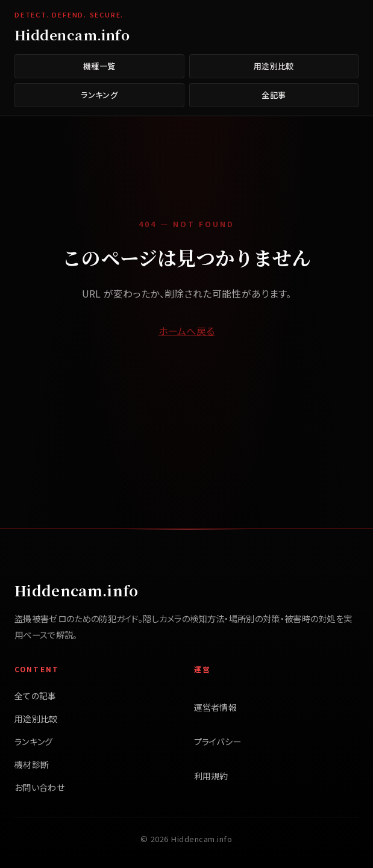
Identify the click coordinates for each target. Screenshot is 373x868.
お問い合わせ (39, 787)
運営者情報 (216, 707)
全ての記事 (36, 696)
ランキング (99, 95)
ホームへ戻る (187, 331)
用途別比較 (274, 66)
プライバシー (218, 742)
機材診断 (32, 764)
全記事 (274, 95)
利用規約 (211, 776)
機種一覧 (99, 66)
